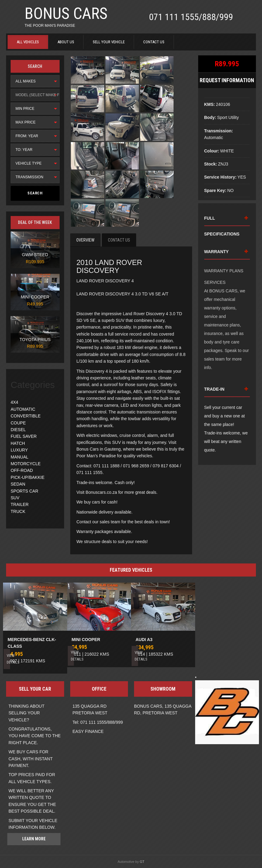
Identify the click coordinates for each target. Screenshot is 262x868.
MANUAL (19, 457)
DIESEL (18, 430)
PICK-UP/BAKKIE (28, 477)
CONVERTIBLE (26, 416)
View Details (8, 659)
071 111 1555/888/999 (191, 17)
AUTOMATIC (23, 409)
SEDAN (18, 484)
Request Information (227, 80)
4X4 (14, 402)
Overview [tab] (85, 240)
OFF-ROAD (22, 470)
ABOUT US (66, 42)
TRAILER (20, 504)
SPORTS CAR (24, 491)
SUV (15, 498)
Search (35, 193)
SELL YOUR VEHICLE (109, 42)
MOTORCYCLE (26, 464)
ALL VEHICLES (28, 42)
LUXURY (19, 450)
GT (142, 862)
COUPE (18, 423)
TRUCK (18, 511)
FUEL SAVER (24, 436)
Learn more (34, 839)
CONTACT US (154, 42)
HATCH (18, 443)
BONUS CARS (66, 14)
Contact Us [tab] (119, 240)
